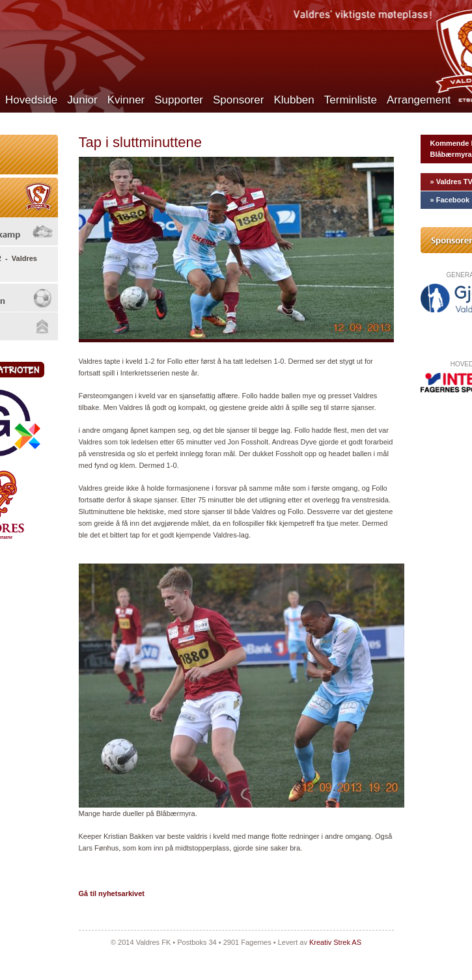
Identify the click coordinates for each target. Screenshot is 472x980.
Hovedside (31, 100)
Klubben (294, 100)
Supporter (179, 100)
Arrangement (419, 100)
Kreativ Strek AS (335, 942)
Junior (82, 100)
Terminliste (351, 100)
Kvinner (126, 100)
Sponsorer (238, 100)
